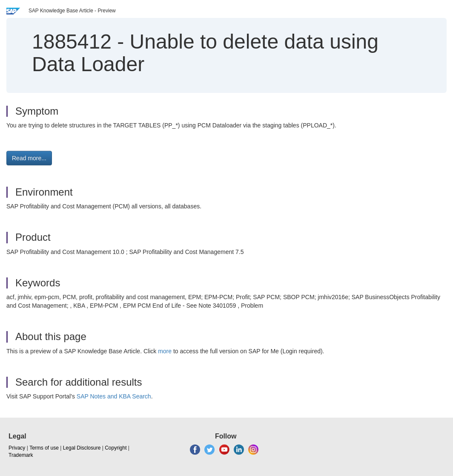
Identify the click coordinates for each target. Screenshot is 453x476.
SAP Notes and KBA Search (114, 396)
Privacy (17, 448)
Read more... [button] (29, 158)
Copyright (116, 448)
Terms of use (44, 448)
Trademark (21, 455)
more (165, 351)
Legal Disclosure (82, 448)
